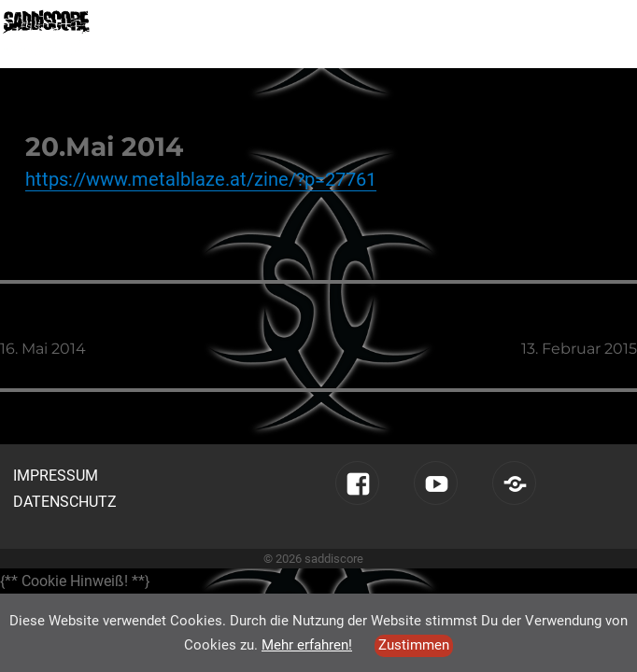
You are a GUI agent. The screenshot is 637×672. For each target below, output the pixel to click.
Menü (605, 20)
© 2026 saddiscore (313, 559)
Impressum (56, 476)
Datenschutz (65, 502)
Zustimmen (414, 645)
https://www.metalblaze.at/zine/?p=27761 (201, 179)
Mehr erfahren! (307, 645)
